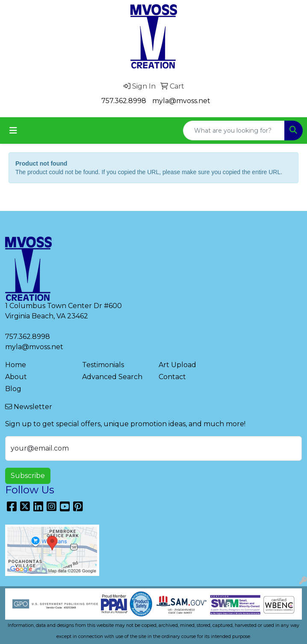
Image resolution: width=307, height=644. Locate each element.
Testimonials (103, 365)
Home (16, 365)
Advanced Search (112, 377)
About (16, 377)
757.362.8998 (124, 101)
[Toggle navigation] (13, 131)
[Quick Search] (234, 131)
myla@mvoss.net (181, 101)
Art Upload (177, 365)
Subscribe (28, 476)
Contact (172, 377)
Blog (13, 389)
